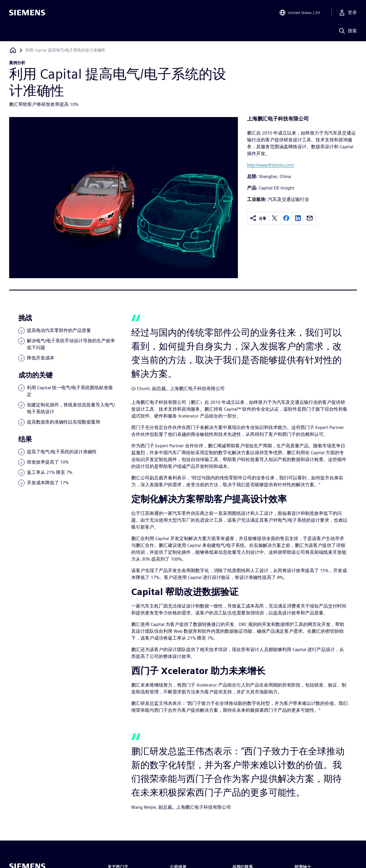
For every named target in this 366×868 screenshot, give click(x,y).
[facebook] (286, 219)
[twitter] (274, 219)
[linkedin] (298, 219)
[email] (310, 219)
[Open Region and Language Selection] (300, 13)
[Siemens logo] (27, 13)
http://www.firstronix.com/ (271, 165)
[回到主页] (13, 50)
